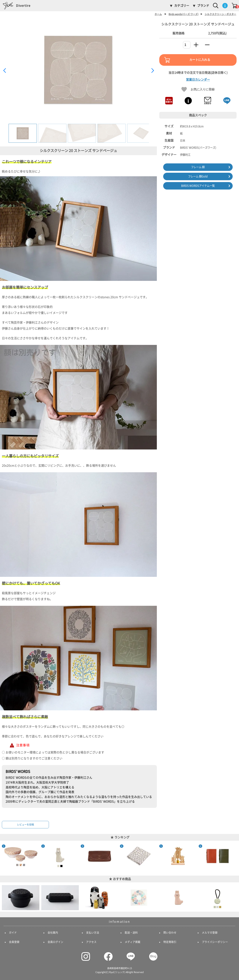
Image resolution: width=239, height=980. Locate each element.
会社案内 (53, 933)
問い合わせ (170, 933)
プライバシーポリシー (215, 942)
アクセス (91, 942)
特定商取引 (170, 942)
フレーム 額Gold (198, 176)
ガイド (13, 933)
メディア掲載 (133, 942)
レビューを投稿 (25, 825)
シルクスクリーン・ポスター (220, 14)
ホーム (158, 14)
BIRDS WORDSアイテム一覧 (198, 186)
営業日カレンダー (198, 80)
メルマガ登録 (210, 933)
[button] (152, 71)
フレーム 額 (198, 167)
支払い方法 (93, 933)
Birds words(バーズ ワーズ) (184, 14)
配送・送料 (131, 933)
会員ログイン (55, 942)
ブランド (203, 6)
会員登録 (14, 942)
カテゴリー (182, 6)
